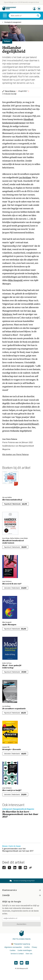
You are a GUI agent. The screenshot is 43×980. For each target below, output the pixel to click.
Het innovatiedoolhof (12, 500)
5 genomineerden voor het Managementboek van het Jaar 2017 (18, 850)
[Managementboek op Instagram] (27, 963)
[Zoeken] (22, 16)
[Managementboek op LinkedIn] (16, 963)
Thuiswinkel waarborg (21, 944)
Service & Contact (17, 954)
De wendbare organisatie (14, 709)
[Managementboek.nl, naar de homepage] (9, 10)
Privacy (34, 947)
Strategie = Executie (12, 749)
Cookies (13, 950)
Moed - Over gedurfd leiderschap (12, 667)
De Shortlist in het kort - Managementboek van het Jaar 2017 (20, 814)
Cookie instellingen (25, 950)
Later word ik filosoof (28, 424)
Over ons (29, 954)
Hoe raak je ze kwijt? (12, 790)
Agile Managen (9, 625)
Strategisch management (13, 22)
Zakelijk (21, 895)
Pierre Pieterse (10, 91)
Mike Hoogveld (15, 280)
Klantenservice (21, 890)
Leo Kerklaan (25, 178)
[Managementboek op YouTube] (22, 963)
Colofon (27, 947)
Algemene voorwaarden (13, 947)
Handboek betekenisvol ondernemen (13, 542)
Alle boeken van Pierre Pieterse (15, 454)
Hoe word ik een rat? (12, 584)
